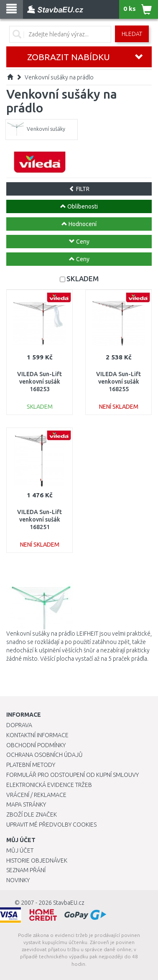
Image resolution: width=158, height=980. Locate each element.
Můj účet (20, 850)
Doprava (19, 725)
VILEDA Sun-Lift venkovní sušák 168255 (118, 382)
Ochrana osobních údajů (45, 755)
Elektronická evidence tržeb (49, 785)
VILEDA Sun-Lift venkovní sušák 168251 (39, 519)
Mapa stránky (26, 804)
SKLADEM (83, 279)
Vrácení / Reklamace (36, 795)
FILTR (79, 189)
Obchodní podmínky (36, 745)
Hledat (132, 34)
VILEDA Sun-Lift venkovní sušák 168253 (39, 382)
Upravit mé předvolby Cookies (51, 825)
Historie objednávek (37, 860)
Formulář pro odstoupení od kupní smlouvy (73, 775)
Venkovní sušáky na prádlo (59, 77)
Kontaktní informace (37, 735)
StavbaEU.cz (69, 903)
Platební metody (31, 765)
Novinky (18, 880)
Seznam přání (26, 870)
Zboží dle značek (32, 815)
